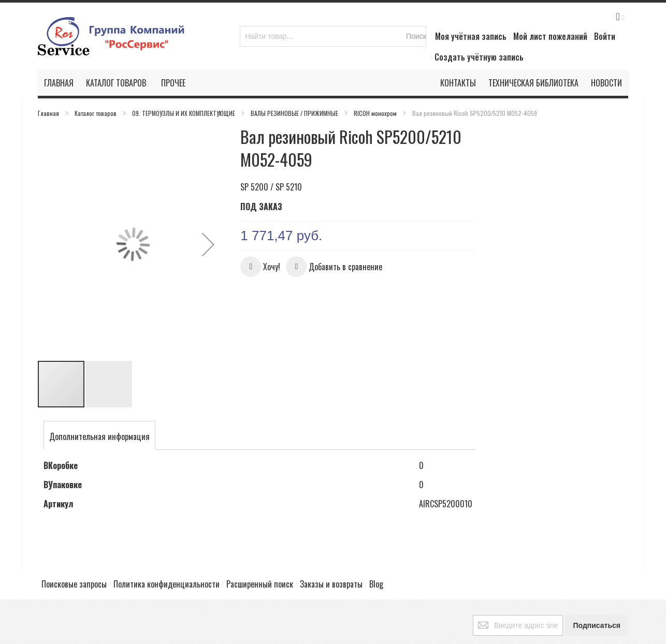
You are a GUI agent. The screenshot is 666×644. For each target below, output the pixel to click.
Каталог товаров (96, 113)
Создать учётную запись (479, 57)
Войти (605, 36)
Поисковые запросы (74, 546)
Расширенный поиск (260, 546)
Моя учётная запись (471, 36)
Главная (49, 113)
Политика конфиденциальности (166, 546)
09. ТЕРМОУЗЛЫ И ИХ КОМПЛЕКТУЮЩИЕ (184, 113)
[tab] (99, 396)
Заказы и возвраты (331, 546)
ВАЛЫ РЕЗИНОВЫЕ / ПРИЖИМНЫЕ (295, 113)
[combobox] (333, 36)
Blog (376, 546)
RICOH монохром (376, 113)
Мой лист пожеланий (550, 36)
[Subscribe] (597, 588)
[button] (208, 224)
